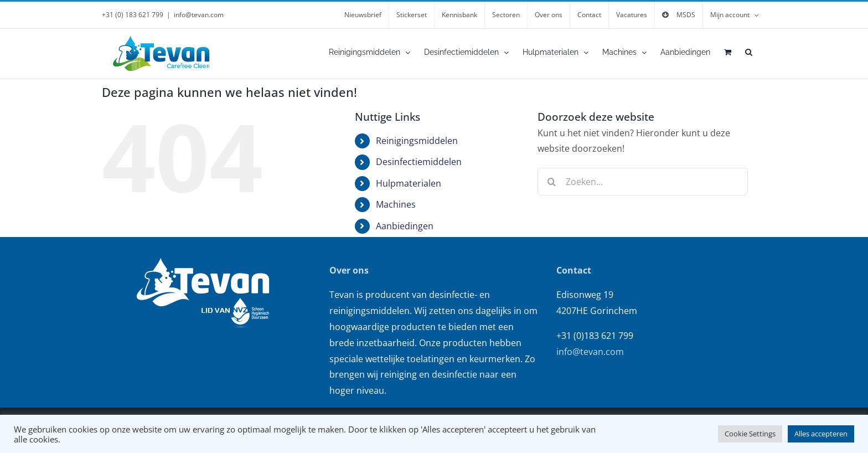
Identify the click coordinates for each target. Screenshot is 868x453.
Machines (396, 204)
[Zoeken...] (643, 182)
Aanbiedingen (405, 226)
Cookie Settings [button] (750, 434)
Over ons (349, 270)
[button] (749, 52)
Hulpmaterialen (409, 183)
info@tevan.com (199, 15)
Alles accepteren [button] (821, 434)
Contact (574, 270)
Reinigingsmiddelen (417, 141)
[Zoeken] (551, 182)
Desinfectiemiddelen (419, 162)
